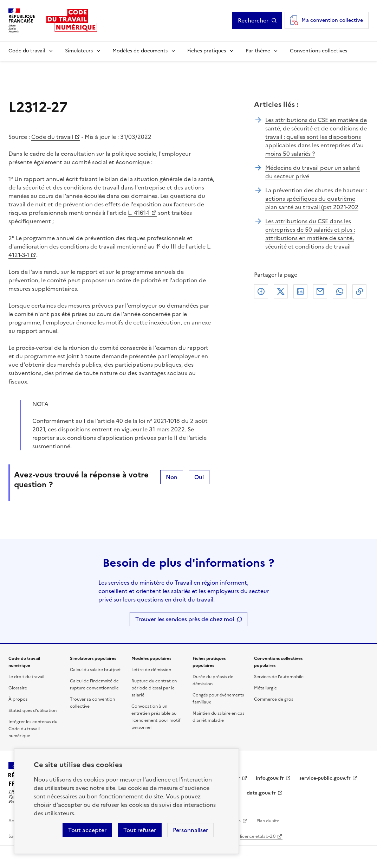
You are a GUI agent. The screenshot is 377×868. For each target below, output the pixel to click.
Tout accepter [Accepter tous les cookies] (87, 830)
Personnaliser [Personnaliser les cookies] (190, 830)
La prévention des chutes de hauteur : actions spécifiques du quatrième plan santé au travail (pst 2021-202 (316, 199)
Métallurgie (265, 688)
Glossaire (18, 688)
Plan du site (268, 821)
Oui (199, 477)
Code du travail (27, 51)
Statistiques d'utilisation (32, 711)
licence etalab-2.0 (258, 836)
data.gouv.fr (261, 793)
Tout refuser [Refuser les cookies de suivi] (140, 830)
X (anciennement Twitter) (281, 291)
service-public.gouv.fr (325, 778)
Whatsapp (340, 291)
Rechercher (253, 20)
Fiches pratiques (207, 51)
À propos (18, 699)
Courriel (320, 291)
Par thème (258, 51)
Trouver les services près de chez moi (185, 619)
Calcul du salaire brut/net (95, 670)
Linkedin (300, 291)
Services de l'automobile (279, 677)
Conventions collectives (318, 51)
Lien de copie (359, 291)
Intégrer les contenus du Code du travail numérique (33, 729)
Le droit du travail (26, 677)
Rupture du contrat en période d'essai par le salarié (154, 688)
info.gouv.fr (270, 778)
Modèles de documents (140, 51)
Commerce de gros (274, 699)
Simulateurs (79, 51)
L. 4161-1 (139, 213)
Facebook (261, 291)
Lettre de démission (151, 670)
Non (172, 477)
